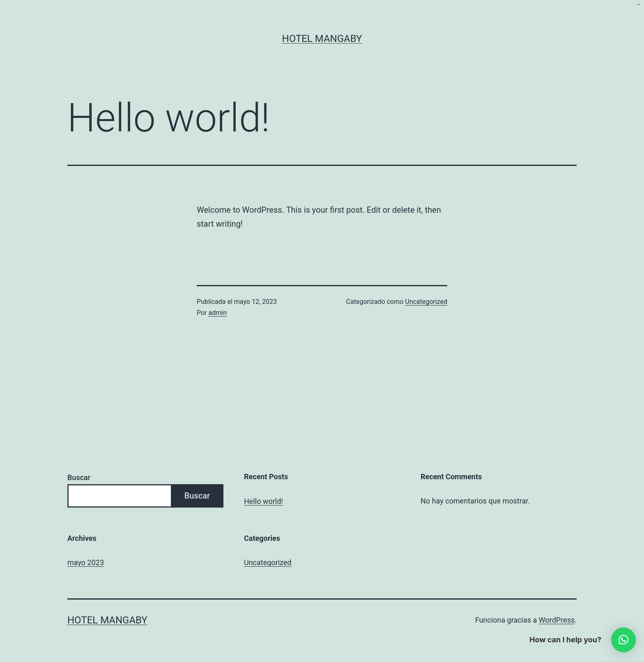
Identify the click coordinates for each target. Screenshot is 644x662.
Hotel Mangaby (322, 39)
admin (218, 313)
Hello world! (263, 501)
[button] (623, 640)
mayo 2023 (86, 562)
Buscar (79, 477)
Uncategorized (426, 302)
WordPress (557, 620)
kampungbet (639, 4)
